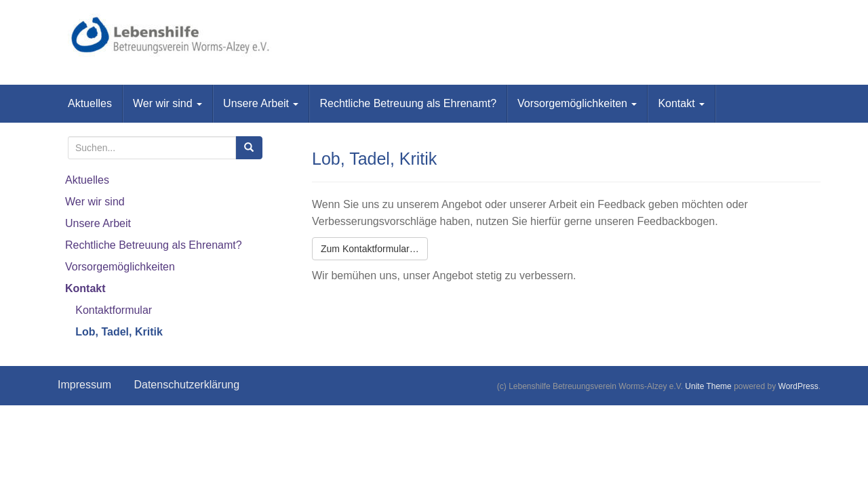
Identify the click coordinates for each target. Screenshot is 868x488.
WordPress (798, 386)
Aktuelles (90, 103)
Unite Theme (708, 386)
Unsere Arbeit (261, 103)
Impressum (84, 385)
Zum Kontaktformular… (370, 249)
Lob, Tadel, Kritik (119, 332)
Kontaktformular (114, 310)
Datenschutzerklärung (186, 385)
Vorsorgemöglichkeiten (577, 103)
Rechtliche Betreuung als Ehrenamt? (408, 103)
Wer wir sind (167, 103)
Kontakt (681, 103)
